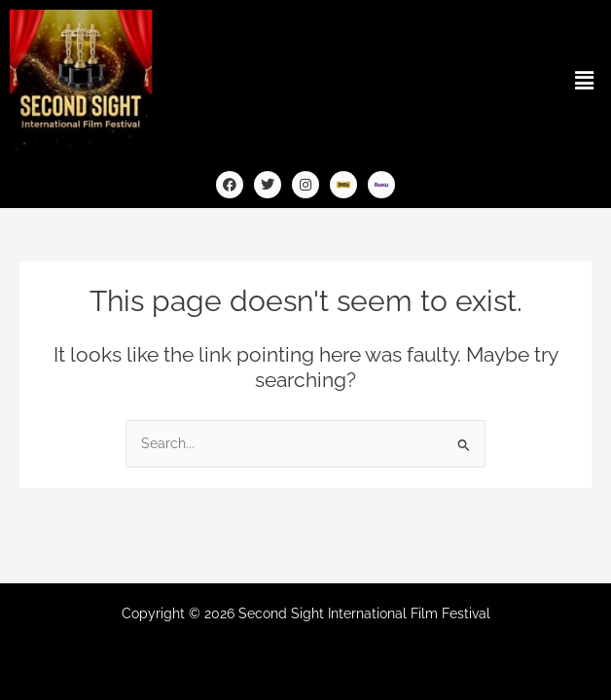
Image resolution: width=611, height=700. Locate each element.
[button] (585, 80)
